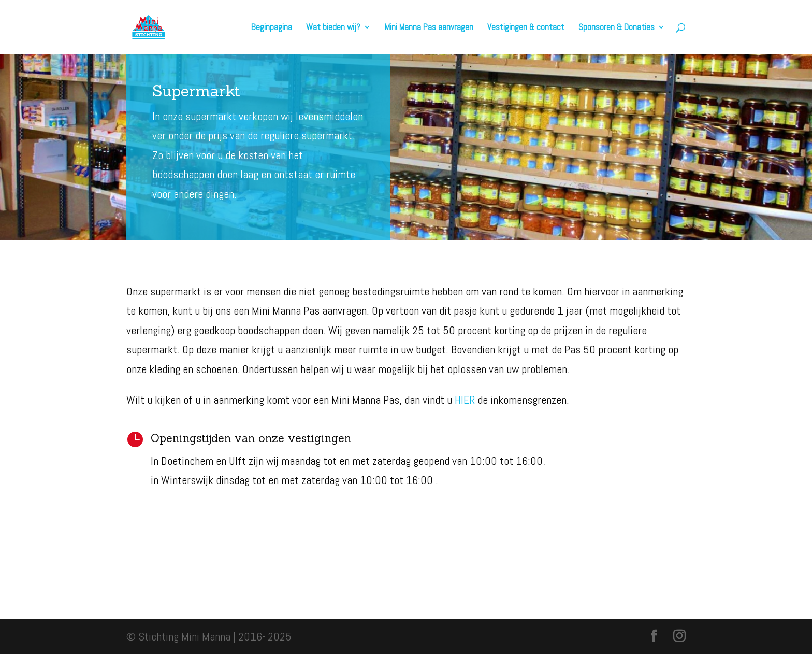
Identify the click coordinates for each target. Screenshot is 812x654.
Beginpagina (272, 28)
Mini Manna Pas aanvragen (429, 28)
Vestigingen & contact (526, 28)
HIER (465, 400)
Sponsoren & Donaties (617, 28)
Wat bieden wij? (333, 28)
